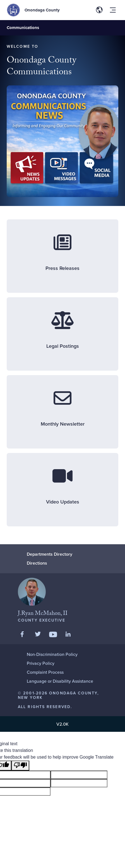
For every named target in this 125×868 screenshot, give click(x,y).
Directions (37, 563)
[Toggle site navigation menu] (113, 10)
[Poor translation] (20, 766)
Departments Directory (50, 554)
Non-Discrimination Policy (52, 654)
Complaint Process (45, 672)
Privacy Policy (41, 663)
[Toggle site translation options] (99, 10)
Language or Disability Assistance (60, 681)
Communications (23, 28)
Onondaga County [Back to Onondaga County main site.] (42, 10)
